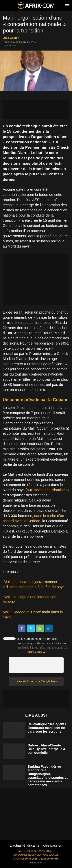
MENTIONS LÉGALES (48, 855)
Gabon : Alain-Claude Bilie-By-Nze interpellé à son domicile (46, 749)
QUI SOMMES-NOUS (24, 855)
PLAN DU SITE (47, 851)
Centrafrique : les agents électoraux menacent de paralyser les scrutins (47, 728)
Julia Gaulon (11, 38)
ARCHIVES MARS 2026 (25, 859)
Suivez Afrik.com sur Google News (36, 681)
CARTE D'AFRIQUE (28, 851)
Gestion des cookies (49, 859)
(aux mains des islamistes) (47, 490)
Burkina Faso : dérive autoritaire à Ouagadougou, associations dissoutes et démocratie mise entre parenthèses (48, 776)
